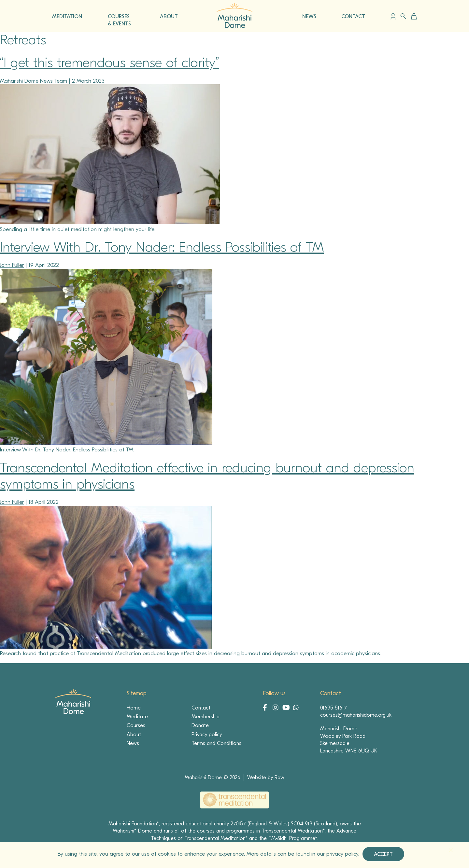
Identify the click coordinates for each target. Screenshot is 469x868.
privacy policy (342, 854)
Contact (201, 708)
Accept (383, 854)
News (133, 743)
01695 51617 (334, 708)
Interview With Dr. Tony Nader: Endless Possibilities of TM (162, 247)
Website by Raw (266, 778)
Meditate (137, 717)
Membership (206, 717)
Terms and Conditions (216, 743)
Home (134, 708)
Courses (136, 725)
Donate (200, 725)
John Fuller (12, 265)
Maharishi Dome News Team (34, 81)
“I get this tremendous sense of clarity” (109, 63)
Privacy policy (207, 735)
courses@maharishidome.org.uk (356, 715)
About (134, 735)
